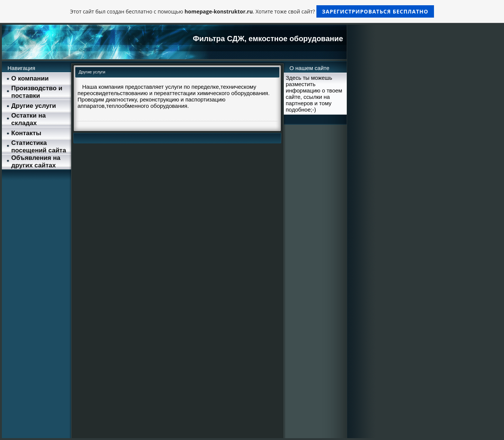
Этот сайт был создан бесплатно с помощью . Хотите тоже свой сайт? (252, 11)
